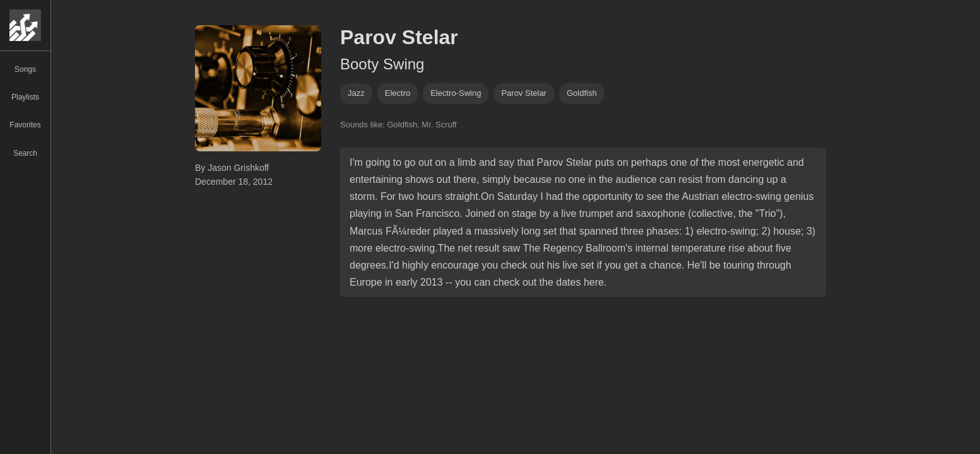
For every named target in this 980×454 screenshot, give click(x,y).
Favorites (25, 125)
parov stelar (524, 93)
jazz (356, 93)
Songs (25, 69)
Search (25, 153)
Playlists (25, 97)
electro (398, 93)
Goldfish (582, 93)
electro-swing (456, 93)
